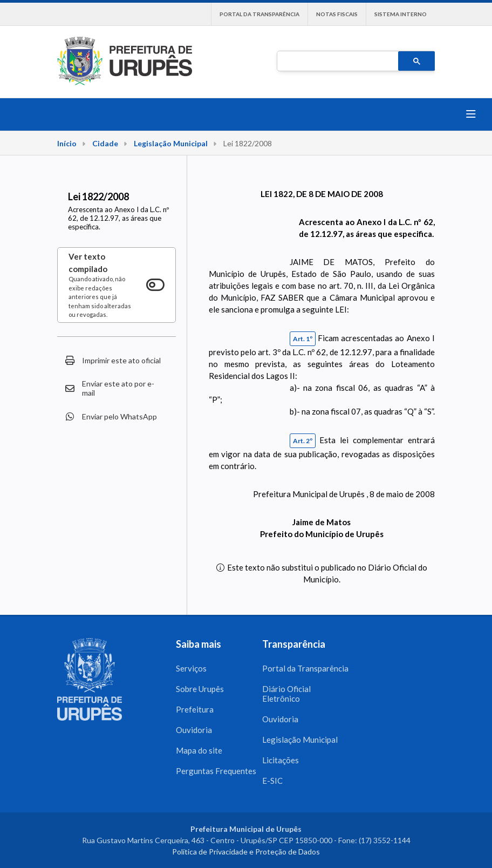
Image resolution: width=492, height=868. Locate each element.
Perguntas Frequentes (216, 771)
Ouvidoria (194, 730)
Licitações (281, 760)
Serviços (191, 668)
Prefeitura (195, 709)
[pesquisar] (337, 62)
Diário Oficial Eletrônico (286, 694)
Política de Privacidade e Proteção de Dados (246, 852)
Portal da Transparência (259, 14)
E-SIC (272, 781)
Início (67, 143)
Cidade (105, 143)
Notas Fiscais (337, 14)
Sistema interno (401, 14)
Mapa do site (199, 750)
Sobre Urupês (200, 689)
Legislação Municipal (171, 143)
